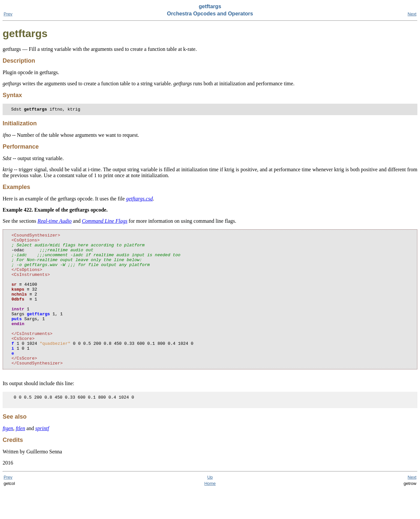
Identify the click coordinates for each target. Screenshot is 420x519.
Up (210, 507)
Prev (8, 14)
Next (412, 14)
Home (210, 513)
